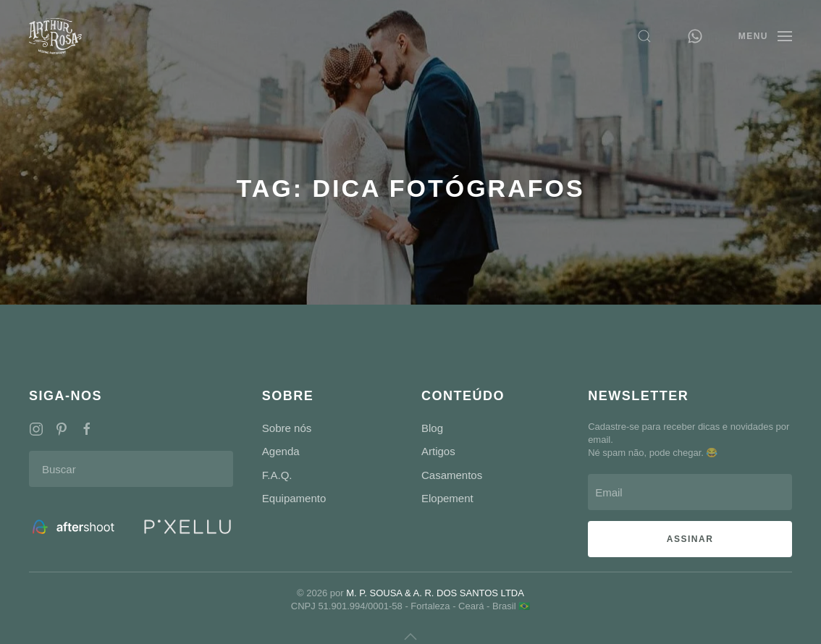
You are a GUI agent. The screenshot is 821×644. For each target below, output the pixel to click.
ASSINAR (690, 539)
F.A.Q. (277, 475)
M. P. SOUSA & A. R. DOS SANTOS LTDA (435, 593)
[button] (644, 36)
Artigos (438, 451)
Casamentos (452, 475)
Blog (432, 428)
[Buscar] (131, 469)
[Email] (690, 492)
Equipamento (294, 498)
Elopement (447, 498)
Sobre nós (287, 428)
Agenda (281, 451)
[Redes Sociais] (36, 428)
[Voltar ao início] (55, 36)
